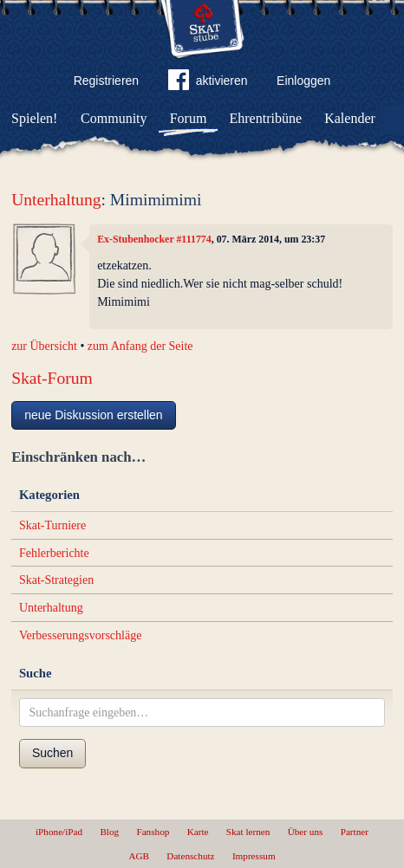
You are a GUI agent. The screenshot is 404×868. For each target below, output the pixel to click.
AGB (139, 856)
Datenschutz (190, 856)
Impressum (254, 856)
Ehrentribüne (266, 118)
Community (114, 118)
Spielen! (34, 118)
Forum (189, 118)
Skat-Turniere (52, 525)
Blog (109, 832)
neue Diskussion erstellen (94, 415)
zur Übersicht (44, 346)
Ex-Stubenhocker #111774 (154, 239)
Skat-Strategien (56, 580)
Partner (355, 832)
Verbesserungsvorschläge (81, 635)
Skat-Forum (52, 378)
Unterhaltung (56, 200)
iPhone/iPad (59, 832)
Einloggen (303, 81)
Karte (198, 832)
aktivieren (208, 83)
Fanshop (153, 832)
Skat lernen (248, 832)
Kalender (350, 118)
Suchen (52, 753)
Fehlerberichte (54, 553)
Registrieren (106, 81)
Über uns (306, 832)
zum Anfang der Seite (140, 346)
